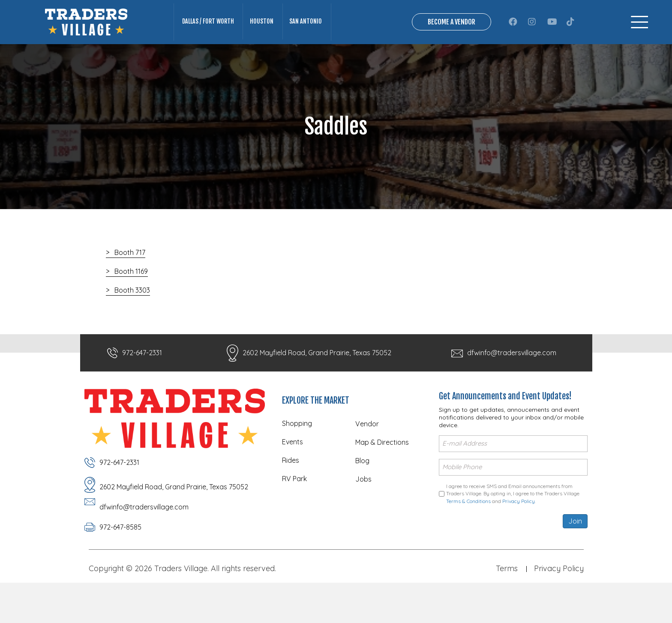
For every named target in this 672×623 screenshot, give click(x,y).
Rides (291, 493)
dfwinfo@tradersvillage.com (512, 385)
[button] (513, 38)
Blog (362, 493)
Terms (507, 600)
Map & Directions (382, 475)
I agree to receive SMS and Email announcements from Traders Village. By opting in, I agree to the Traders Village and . (513, 525)
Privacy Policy (519, 532)
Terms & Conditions (468, 532)
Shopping (297, 456)
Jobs (363, 512)
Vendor (367, 456)
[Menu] (639, 38)
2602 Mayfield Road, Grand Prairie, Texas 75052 (317, 385)
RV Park (294, 511)
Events (292, 474)
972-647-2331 (142, 385)
